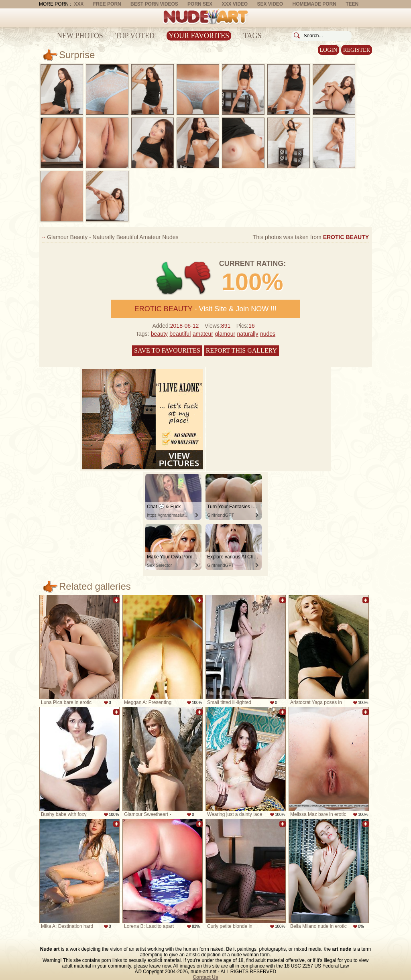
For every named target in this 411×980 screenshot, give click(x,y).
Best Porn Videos (154, 4)
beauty (159, 334)
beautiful (180, 334)
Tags (252, 36)
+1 (170, 278)
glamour (225, 334)
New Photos (80, 36)
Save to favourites (167, 350)
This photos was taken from (311, 237)
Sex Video (270, 4)
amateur (203, 334)
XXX (79, 4)
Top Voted (135, 36)
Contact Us (205, 977)
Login (329, 50)
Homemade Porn (314, 4)
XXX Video (235, 4)
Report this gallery (241, 350)
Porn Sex (200, 4)
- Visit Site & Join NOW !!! (205, 309)
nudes (268, 334)
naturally (248, 334)
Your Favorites (199, 36)
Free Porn (107, 4)
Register (357, 50)
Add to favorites (116, 600)
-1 (198, 278)
